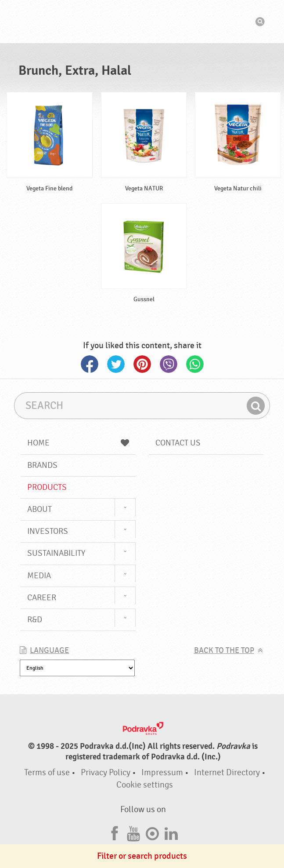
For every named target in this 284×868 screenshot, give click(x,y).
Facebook (90, 364)
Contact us (178, 443)
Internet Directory (227, 772)
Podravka (142, 22)
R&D (35, 620)
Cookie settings (145, 785)
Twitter (116, 364)
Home (78, 443)
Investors (48, 531)
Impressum (162, 772)
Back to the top (224, 651)
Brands (42, 465)
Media (39, 576)
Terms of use (47, 772)
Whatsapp (195, 364)
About (40, 509)
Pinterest (142, 364)
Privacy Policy (106, 772)
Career (42, 598)
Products (47, 487)
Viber (169, 364)
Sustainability (56, 553)
